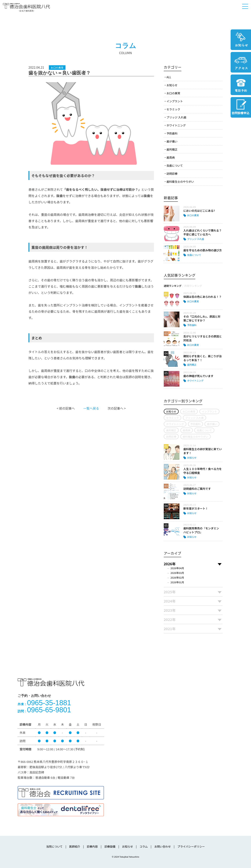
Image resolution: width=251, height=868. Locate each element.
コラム (144, 846)
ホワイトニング (176, 125)
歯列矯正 (172, 149)
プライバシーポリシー (191, 846)
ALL (169, 77)
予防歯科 (172, 133)
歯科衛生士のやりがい (180, 182)
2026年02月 (177, 578)
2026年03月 (177, 573)
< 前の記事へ (66, 408)
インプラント (175, 101)
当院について (54, 846)
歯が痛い (172, 141)
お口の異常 (173, 93)
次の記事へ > (117, 408)
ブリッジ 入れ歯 (176, 117)
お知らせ (172, 85)
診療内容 (92, 846)
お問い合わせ (163, 846)
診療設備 (110, 846)
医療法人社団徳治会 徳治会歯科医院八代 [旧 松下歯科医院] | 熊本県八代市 (26, 7)
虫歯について (175, 165)
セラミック (173, 109)
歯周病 (171, 157)
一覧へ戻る (91, 408)
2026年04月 (177, 568)
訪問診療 (172, 174)
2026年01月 (177, 582)
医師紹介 (75, 846)
